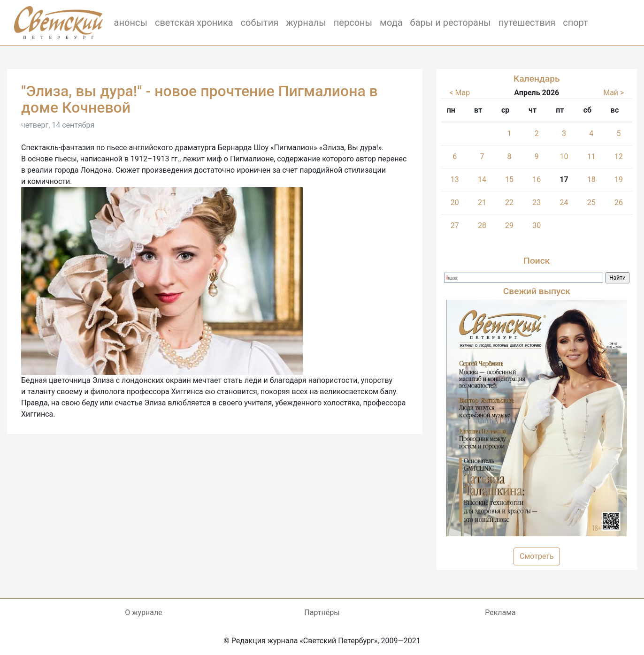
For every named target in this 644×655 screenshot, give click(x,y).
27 (455, 225)
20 (455, 202)
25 (591, 202)
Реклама (500, 613)
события (260, 23)
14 (482, 179)
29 (509, 225)
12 (619, 156)
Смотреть (537, 556)
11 (591, 156)
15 (509, 179)
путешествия (527, 23)
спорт (575, 23)
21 (482, 202)
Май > (613, 93)
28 (482, 225)
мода (391, 23)
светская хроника (194, 23)
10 (564, 156)
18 (591, 179)
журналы (306, 23)
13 (455, 179)
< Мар (460, 93)
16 (537, 179)
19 (619, 179)
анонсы (131, 23)
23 (537, 202)
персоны (353, 23)
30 (537, 225)
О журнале (143, 613)
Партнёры (322, 613)
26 (619, 202)
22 (509, 202)
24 (564, 202)
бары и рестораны (451, 23)
